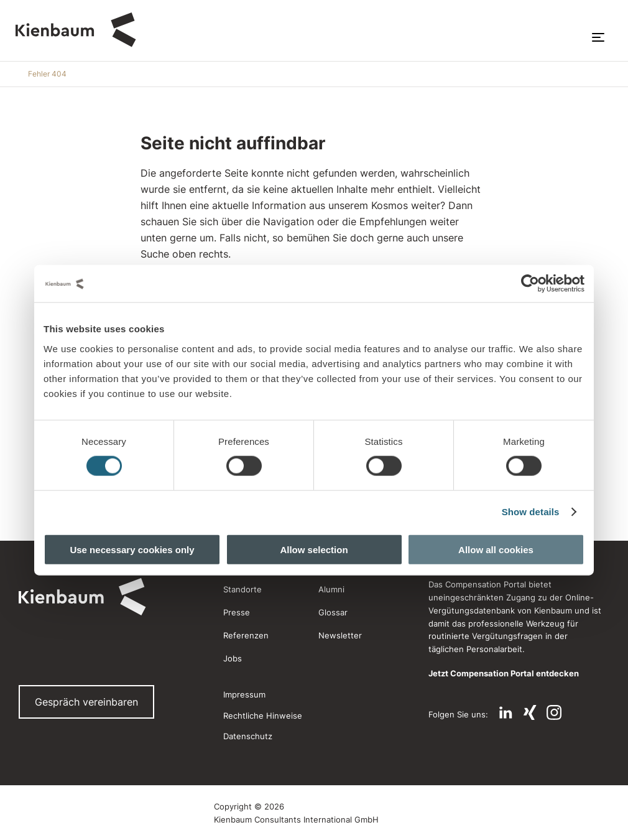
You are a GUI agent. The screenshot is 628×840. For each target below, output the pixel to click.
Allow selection (314, 549)
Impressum (244, 694)
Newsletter (340, 635)
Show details (531, 512)
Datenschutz (248, 736)
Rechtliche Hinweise (263, 716)
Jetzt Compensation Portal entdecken (504, 673)
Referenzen (246, 635)
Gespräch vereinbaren (86, 702)
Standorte (242, 589)
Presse (237, 612)
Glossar (333, 612)
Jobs (233, 658)
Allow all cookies (496, 549)
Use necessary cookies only (132, 549)
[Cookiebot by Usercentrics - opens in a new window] (530, 284)
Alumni (331, 589)
